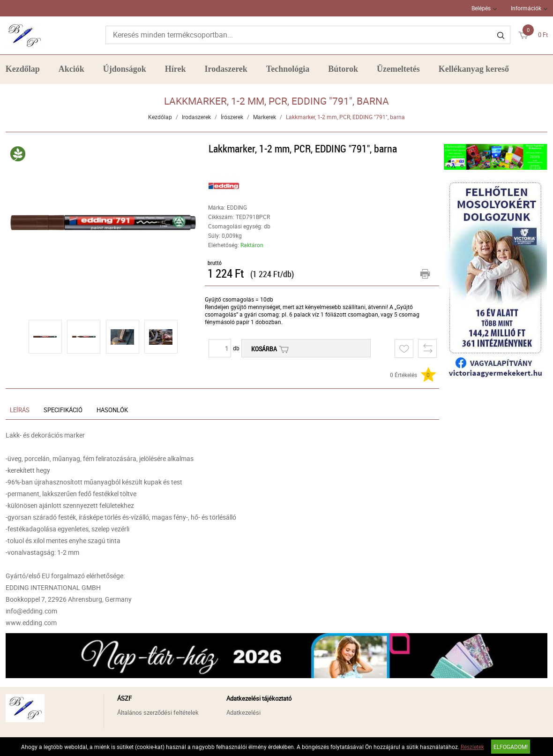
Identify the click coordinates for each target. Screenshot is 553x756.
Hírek (176, 69)
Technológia (288, 69)
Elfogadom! (511, 747)
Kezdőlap (23, 69)
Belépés (481, 8)
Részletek (472, 747)
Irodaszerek (226, 69)
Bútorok (343, 69)
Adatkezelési (243, 712)
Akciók (71, 69)
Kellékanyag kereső (474, 69)
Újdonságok (125, 69)
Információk (526, 8)
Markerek (265, 117)
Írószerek (232, 117)
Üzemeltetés (398, 69)
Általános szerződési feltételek (158, 712)
